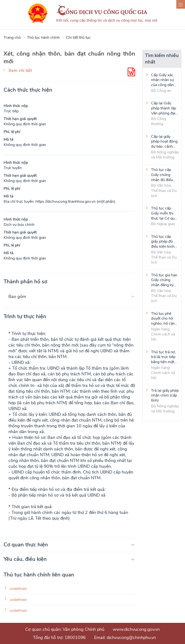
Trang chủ (12, 38)
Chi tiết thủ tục (78, 38)
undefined (18, 589)
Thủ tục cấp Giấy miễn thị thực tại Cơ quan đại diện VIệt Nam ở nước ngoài (165, 213)
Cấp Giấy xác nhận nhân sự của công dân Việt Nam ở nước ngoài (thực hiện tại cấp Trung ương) (162, 80)
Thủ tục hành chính (43, 38)
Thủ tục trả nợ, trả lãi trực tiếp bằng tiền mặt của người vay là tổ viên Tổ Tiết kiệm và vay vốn (165, 357)
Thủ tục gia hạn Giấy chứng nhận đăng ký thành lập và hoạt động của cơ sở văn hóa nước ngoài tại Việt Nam (164, 280)
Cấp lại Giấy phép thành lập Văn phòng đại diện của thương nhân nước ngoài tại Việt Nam (165, 108)
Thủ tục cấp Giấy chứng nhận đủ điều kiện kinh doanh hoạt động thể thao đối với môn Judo (164, 175)
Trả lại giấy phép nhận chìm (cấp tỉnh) (165, 395)
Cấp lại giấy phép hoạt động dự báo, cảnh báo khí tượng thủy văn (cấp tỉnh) (164, 141)
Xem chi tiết (20, 70)
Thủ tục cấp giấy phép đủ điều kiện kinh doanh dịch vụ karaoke (163, 241)
